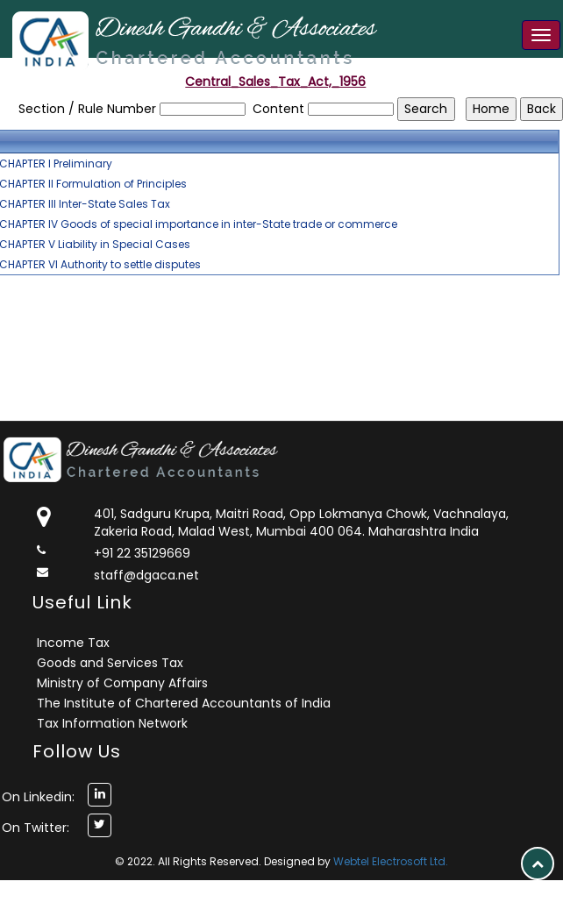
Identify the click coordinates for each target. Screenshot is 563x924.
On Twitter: (36, 828)
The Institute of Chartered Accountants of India (184, 703)
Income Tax (73, 643)
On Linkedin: (38, 797)
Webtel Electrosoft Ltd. (391, 861)
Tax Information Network (112, 723)
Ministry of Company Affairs (122, 683)
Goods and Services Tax (110, 663)
